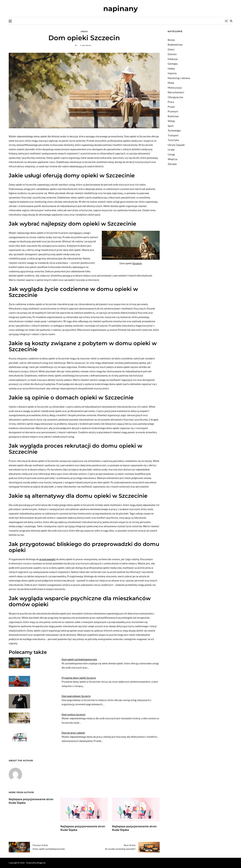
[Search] (231, 21)
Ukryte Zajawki (176, 145)
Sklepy (171, 121)
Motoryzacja (175, 88)
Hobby (171, 68)
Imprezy (172, 73)
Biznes (171, 40)
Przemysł (173, 111)
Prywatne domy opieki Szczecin (79, 678)
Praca (171, 102)
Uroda (171, 150)
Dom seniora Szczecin (73, 714)
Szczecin (137, 263)
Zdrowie (172, 164)
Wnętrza (173, 159)
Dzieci (171, 49)
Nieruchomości (176, 92)
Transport (173, 135)
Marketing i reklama (179, 78)
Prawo (171, 107)
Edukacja (173, 59)
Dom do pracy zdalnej (73, 733)
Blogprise (41, 863)
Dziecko (172, 54)
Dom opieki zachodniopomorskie (79, 659)
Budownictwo (175, 45)
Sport (171, 126)
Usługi (84, 31)
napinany (120, 9)
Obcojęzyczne (175, 97)
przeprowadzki (47, 559)
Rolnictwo (173, 116)
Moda (171, 83)
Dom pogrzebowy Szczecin (76, 696)
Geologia (173, 64)
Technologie (174, 130)
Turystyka (173, 140)
